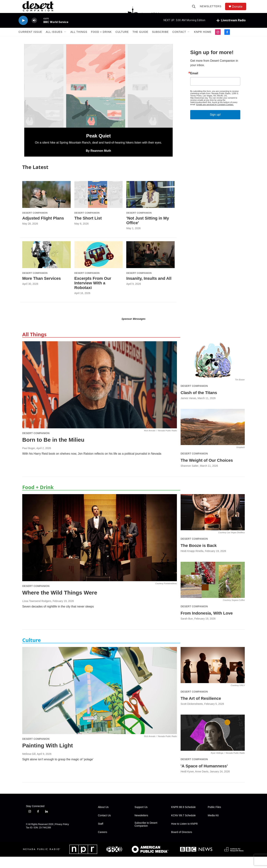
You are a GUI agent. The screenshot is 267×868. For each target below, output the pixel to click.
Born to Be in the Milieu (53, 451)
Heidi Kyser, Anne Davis (194, 783)
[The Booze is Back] (213, 523)
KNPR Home (203, 39)
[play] (23, 27)
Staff (101, 835)
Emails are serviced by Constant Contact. (215, 116)
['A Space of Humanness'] (213, 744)
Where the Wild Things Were (60, 604)
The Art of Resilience (201, 710)
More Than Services (42, 290)
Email (194, 85)
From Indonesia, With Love (207, 624)
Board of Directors (182, 843)
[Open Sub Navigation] (65, 39)
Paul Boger (29, 459)
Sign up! (215, 126)
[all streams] (231, 27)
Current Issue (30, 39)
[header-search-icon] (195, 10)
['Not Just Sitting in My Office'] (150, 206)
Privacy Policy (62, 836)
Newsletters (212, 10)
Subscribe (160, 39)
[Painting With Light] (100, 702)
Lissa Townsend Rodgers (37, 612)
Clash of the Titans (199, 404)
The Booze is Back (199, 557)
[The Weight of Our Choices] (213, 438)
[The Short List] (99, 206)
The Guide (140, 39)
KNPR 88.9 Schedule (183, 818)
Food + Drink (101, 39)
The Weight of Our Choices (207, 472)
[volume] (34, 27)
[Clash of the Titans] (213, 371)
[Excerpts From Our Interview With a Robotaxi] (99, 266)
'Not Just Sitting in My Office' (148, 232)
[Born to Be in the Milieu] (100, 396)
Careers (103, 843)
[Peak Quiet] (98, 97)
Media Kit (213, 827)
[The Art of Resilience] (213, 676)
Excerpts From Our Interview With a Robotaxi (93, 294)
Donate (239, 10)
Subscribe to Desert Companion (146, 836)
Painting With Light (48, 757)
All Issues (54, 39)
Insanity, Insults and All (149, 290)
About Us (103, 818)
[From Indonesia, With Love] (213, 591)
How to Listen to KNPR (184, 835)
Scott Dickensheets (192, 715)
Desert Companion (35, 224)
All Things (79, 39)
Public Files (215, 818)
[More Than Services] (46, 266)
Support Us (141, 818)
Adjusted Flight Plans (43, 229)
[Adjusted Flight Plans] (46, 206)
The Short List (88, 229)
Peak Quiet (98, 147)
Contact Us (104, 827)
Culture (122, 39)
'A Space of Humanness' (204, 777)
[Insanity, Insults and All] (150, 266)
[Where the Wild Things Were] (100, 549)
